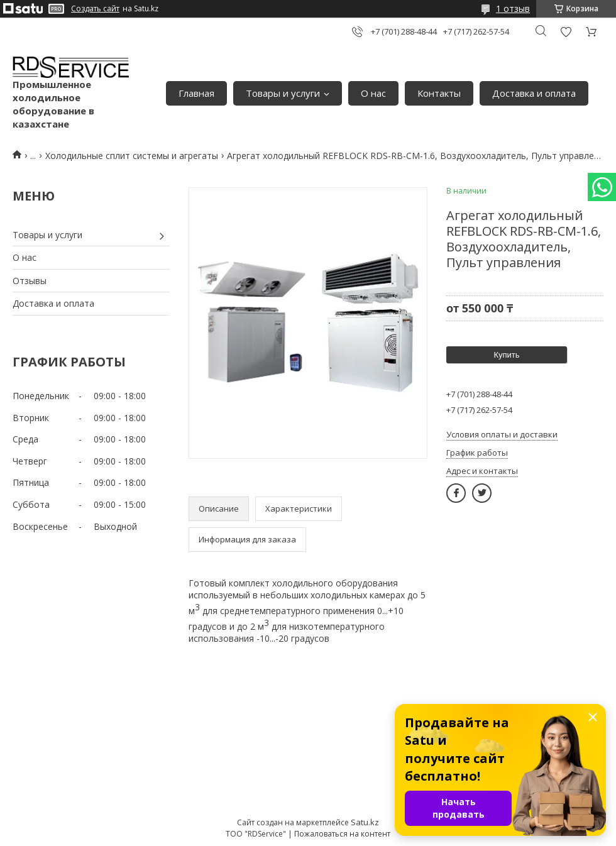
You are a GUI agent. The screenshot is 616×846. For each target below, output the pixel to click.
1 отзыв (513, 8)
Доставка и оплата (534, 93)
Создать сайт (95, 9)
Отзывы (30, 281)
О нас (373, 93)
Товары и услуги (283, 93)
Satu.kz (365, 822)
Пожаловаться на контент (342, 834)
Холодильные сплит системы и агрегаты (132, 156)
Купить (506, 355)
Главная (196, 93)
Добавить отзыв (566, 32)
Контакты (439, 93)
